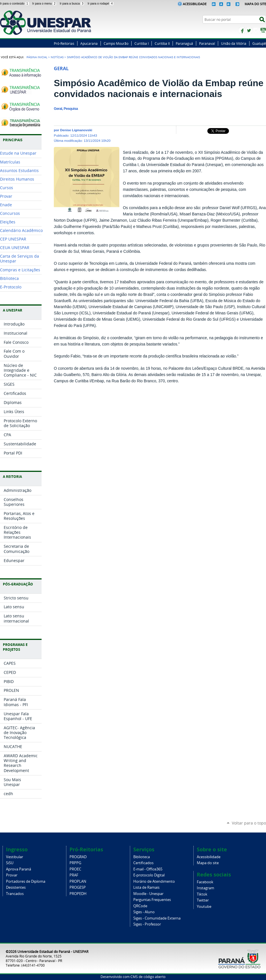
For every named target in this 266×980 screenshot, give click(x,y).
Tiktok (202, 894)
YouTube (263, 31)
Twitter (249, 31)
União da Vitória (234, 43)
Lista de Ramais (146, 887)
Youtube (204, 907)
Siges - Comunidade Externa (157, 918)
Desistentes (16, 887)
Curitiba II (162, 43)
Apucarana (89, 43)
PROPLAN (78, 881)
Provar (12, 875)
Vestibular (15, 857)
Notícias (57, 57)
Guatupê (259, 43)
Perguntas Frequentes (152, 900)
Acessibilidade (195, 4)
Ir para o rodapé (101, 3)
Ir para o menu (45, 3)
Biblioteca (142, 857)
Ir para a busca (73, 3)
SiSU (10, 863)
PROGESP (78, 887)
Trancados (15, 894)
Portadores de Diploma (26, 881)
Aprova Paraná (19, 869)
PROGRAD (78, 857)
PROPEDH (78, 894)
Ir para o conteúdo (15, 3)
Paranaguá (184, 43)
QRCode (140, 906)
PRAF (74, 875)
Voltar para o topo (249, 823)
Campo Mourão (116, 43)
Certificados (143, 863)
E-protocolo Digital (149, 875)
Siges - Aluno (144, 912)
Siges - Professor (147, 924)
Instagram (256, 31)
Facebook (242, 31)
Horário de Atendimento (154, 881)
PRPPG (75, 863)
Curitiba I (142, 43)
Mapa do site (208, 863)
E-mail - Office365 (148, 869)
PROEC (75, 869)
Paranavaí (207, 43)
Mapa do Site (255, 4)
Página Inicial (37, 57)
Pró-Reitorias (64, 43)
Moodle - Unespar (148, 894)
